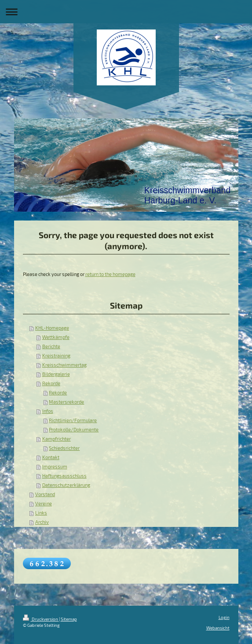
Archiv (42, 522)
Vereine (44, 504)
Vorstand (45, 494)
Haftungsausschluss (64, 476)
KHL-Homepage (52, 328)
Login (224, 617)
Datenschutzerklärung (66, 485)
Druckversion (41, 619)
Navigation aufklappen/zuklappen (126, 12)
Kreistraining (56, 356)
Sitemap (69, 619)
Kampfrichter (57, 439)
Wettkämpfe (56, 337)
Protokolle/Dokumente (74, 430)
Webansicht (218, 628)
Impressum (55, 467)
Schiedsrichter (64, 448)
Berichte (51, 346)
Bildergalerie (56, 374)
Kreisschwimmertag (64, 365)
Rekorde (51, 383)
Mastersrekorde (66, 402)
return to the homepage (110, 274)
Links (41, 513)
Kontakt (51, 457)
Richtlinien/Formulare (73, 420)
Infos (48, 411)
